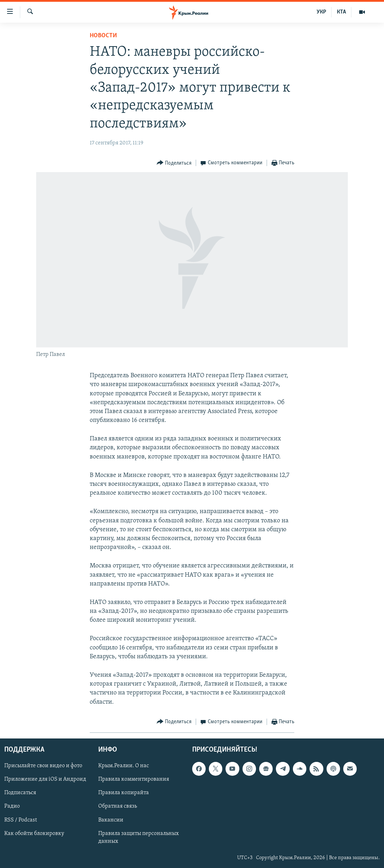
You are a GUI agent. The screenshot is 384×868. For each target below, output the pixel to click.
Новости (103, 36)
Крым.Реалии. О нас (124, 766)
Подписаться (20, 793)
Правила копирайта (124, 793)
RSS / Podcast (21, 820)
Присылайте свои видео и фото (43, 766)
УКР (321, 12)
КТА (341, 12)
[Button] (174, 163)
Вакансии (111, 820)
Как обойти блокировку (34, 833)
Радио (12, 806)
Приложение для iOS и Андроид (45, 779)
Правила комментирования (134, 779)
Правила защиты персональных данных (138, 837)
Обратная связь (118, 806)
